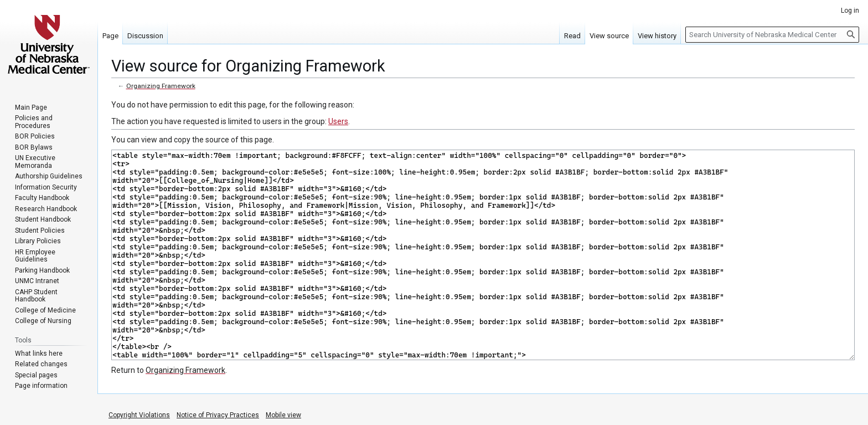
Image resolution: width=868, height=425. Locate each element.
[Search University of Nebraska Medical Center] (772, 35)
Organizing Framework (161, 86)
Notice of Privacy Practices (218, 415)
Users (338, 121)
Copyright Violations (139, 415)
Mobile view (283, 415)
